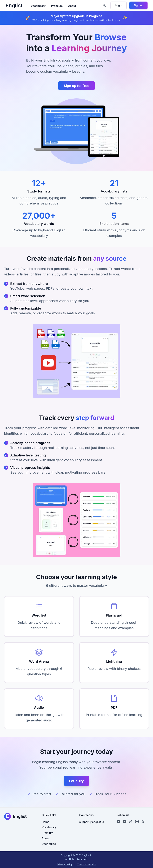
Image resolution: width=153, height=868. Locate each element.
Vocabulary (38, 6)
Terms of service (87, 864)
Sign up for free (76, 86)
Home (46, 822)
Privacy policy (64, 864)
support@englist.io (92, 822)
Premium (57, 6)
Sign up (138, 5)
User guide (49, 844)
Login (119, 5)
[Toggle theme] (105, 5)
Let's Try (77, 781)
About (72, 6)
